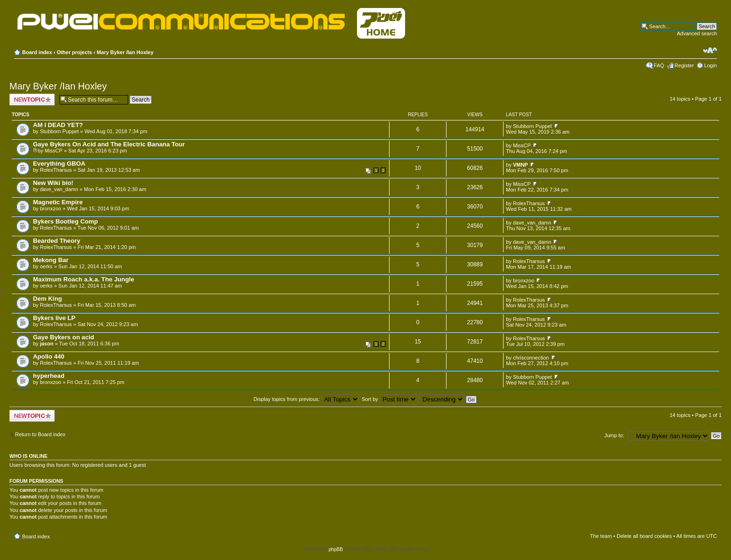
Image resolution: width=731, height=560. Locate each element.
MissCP (54, 151)
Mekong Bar (51, 260)
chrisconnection (531, 358)
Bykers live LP (54, 318)
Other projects (74, 52)
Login (711, 65)
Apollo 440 (49, 356)
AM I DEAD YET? (58, 125)
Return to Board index (40, 434)
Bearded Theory (57, 241)
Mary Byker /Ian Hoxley (125, 52)
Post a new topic (32, 100)
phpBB (336, 549)
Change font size (710, 50)
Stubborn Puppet (60, 131)
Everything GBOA (59, 164)
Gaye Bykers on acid (64, 337)
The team (601, 536)
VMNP (520, 165)
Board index (37, 52)
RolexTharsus (56, 170)
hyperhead (49, 376)
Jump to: (614, 435)
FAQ (659, 65)
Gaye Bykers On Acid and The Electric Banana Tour (109, 144)
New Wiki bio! (53, 183)
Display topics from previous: (306, 399)
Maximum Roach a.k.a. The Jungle (84, 279)
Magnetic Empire (58, 202)
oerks (46, 266)
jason (47, 344)
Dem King (48, 299)
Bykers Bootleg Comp (65, 221)
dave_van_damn (59, 189)
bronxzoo (51, 208)
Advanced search (697, 33)
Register (684, 65)
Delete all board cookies (644, 536)
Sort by (390, 399)
